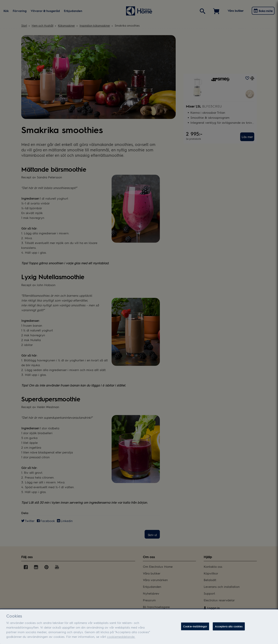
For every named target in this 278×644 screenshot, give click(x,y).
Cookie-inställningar (195, 630)
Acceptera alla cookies (229, 630)
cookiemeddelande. (121, 640)
